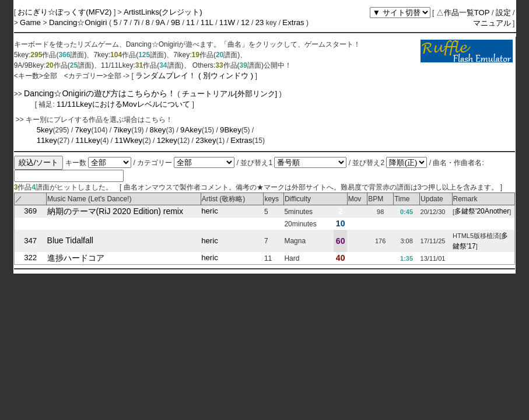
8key (158, 130)
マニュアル (492, 23)
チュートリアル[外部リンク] (230, 94)
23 (260, 22)
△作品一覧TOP (463, 13)
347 (30, 241)
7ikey (122, 130)
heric (210, 211)
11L (207, 22)
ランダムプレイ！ (166, 76)
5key (45, 130)
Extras (293, 22)
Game (31, 22)
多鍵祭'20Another (482, 212)
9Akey (191, 130)
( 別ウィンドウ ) (226, 76)
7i (136, 22)
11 (190, 22)
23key (206, 140)
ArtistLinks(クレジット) (163, 12)
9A (160, 22)
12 (245, 22)
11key (47, 140)
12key (167, 140)
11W (227, 22)
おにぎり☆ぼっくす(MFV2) (66, 12)
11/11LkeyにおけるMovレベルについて (124, 104)
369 (30, 211)
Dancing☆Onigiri (79, 22)
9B (176, 22)
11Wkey (128, 140)
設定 (503, 13)
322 (30, 258)
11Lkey (88, 140)
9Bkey (231, 130)
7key (83, 130)
